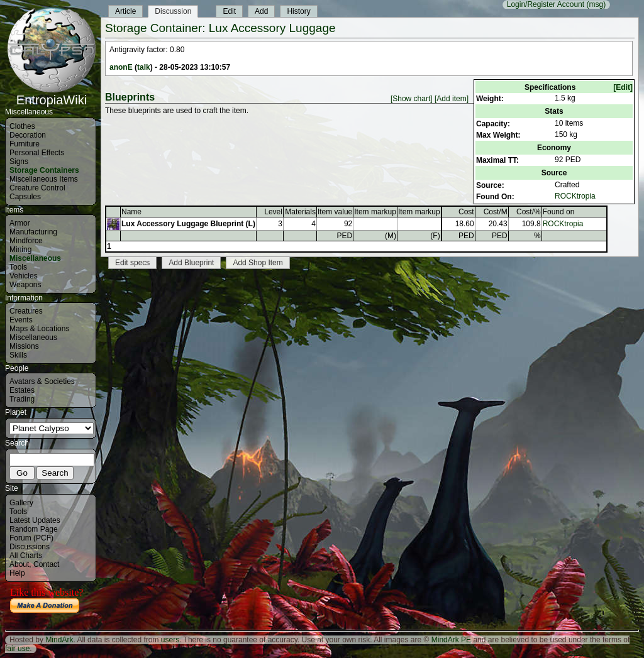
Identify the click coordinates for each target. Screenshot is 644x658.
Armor (20, 223)
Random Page (34, 529)
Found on (559, 212)
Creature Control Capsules (37, 192)
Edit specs (132, 263)
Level (273, 212)
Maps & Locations (39, 329)
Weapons (25, 285)
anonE (121, 67)
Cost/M (496, 212)
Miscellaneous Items (44, 179)
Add (261, 11)
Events (21, 320)
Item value (335, 212)
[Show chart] (412, 99)
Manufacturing (33, 232)
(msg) (596, 4)
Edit (229, 11)
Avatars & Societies (42, 381)
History (298, 11)
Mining (20, 249)
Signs (19, 162)
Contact (46, 564)
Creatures (26, 311)
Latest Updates (35, 520)
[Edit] (623, 87)
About (19, 564)
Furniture (25, 144)
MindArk (59, 640)
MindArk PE (451, 640)
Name (131, 212)
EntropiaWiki (52, 94)
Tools (18, 267)
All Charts (26, 556)
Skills (18, 355)
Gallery (21, 503)
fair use (17, 649)
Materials (300, 212)
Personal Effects (37, 153)
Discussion (173, 11)
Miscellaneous (35, 258)
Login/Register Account (546, 4)
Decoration (28, 135)
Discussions (30, 547)
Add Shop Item (258, 263)
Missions (24, 346)
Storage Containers (44, 170)
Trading (22, 399)
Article (125, 11)
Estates (22, 390)
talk (144, 67)
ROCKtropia (575, 196)
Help (17, 573)
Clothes (22, 126)
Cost (466, 212)
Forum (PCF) (31, 538)
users (170, 640)
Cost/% (529, 212)
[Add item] (452, 99)
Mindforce (26, 241)
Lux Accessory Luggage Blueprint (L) (188, 224)
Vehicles (24, 276)
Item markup (375, 212)
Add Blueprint (191, 263)
